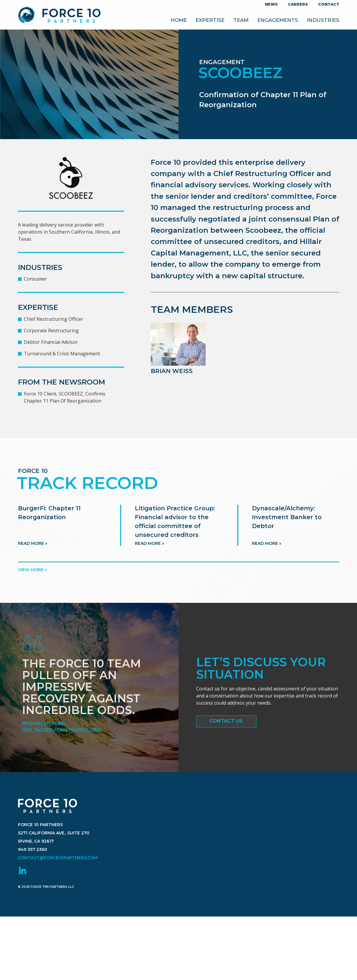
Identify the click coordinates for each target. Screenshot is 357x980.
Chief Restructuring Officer (54, 319)
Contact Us (226, 724)
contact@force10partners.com (58, 876)
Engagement (222, 62)
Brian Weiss (172, 371)
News (271, 4)
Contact (329, 4)
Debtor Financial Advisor (51, 342)
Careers (298, 4)
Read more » (33, 555)
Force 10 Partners (59, 15)
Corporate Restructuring (51, 331)
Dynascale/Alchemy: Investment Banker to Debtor (286, 529)
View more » (32, 570)
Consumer (35, 279)
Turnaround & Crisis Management (62, 354)
